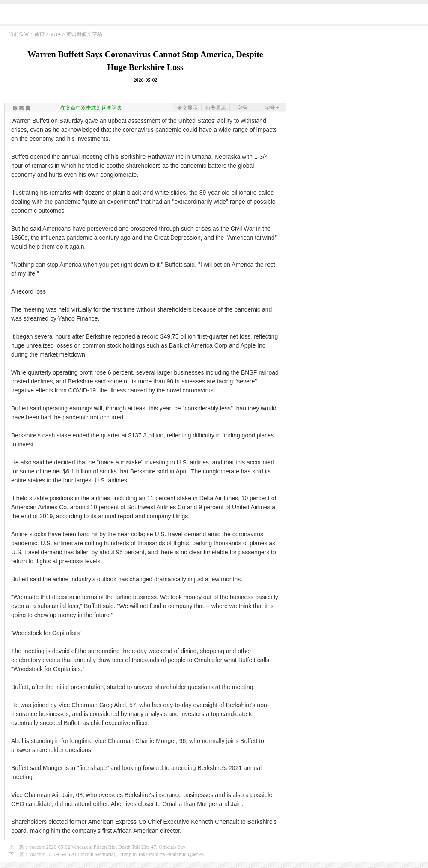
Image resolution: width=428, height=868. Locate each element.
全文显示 (187, 108)
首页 (39, 34)
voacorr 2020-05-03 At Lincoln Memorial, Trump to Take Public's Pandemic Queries (116, 854)
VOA (55, 34)
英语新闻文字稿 (84, 34)
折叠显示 (216, 108)
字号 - (244, 108)
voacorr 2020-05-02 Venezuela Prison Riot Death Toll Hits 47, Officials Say (107, 847)
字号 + (272, 108)
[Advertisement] (360, 83)
